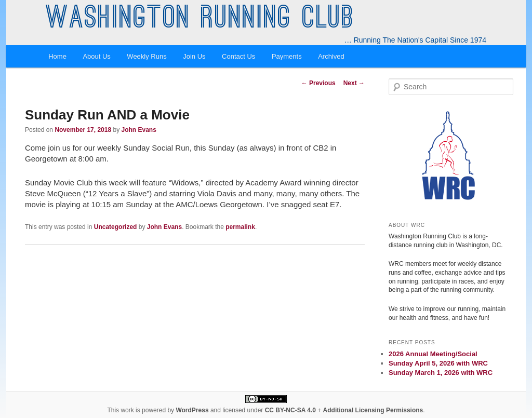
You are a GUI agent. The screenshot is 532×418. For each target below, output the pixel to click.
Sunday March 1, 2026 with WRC (441, 373)
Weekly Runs (147, 56)
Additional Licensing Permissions (373, 410)
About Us (96, 56)
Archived (331, 56)
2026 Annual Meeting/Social (433, 354)
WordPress (192, 410)
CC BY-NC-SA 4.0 (290, 410)
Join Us (194, 56)
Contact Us (238, 56)
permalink (240, 227)
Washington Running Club (200, 20)
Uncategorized (116, 227)
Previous (318, 83)
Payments (287, 56)
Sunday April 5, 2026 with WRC (438, 363)
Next (354, 83)
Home (57, 56)
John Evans (138, 130)
